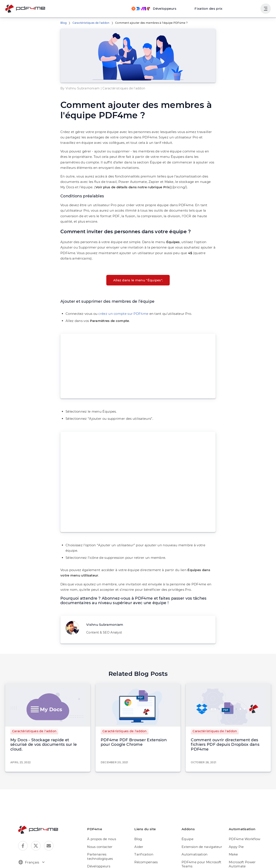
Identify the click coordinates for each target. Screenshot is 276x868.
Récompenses (149, 841)
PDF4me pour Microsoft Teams (202, 843)
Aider (142, 826)
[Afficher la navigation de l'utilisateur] (266, 9)
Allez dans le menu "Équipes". (138, 269)
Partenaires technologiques (104, 836)
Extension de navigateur (202, 826)
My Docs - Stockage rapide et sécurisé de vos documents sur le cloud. (48, 726)
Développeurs (103, 845)
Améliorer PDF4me (152, 849)
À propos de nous (105, 818)
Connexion (247, 9)
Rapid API (238, 849)
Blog (63, 23)
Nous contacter (104, 826)
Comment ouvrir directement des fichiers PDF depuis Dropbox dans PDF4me (227, 726)
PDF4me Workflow (244, 818)
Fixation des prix (212, 9)
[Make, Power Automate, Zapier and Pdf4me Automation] (161, 9)
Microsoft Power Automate (250, 841)
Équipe (189, 818)
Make (234, 834)
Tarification (146, 834)
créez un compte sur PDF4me (118, 303)
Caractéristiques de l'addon (88, 23)
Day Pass (145, 856)
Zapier (235, 856)
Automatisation (195, 834)
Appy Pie (237, 826)
